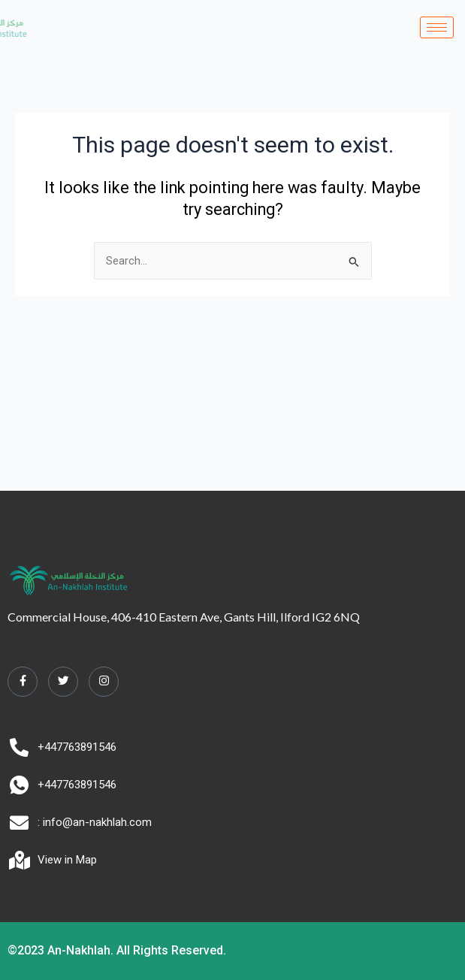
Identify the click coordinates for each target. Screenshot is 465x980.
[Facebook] (23, 682)
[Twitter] (63, 682)
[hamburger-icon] (437, 27)
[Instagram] (104, 682)
